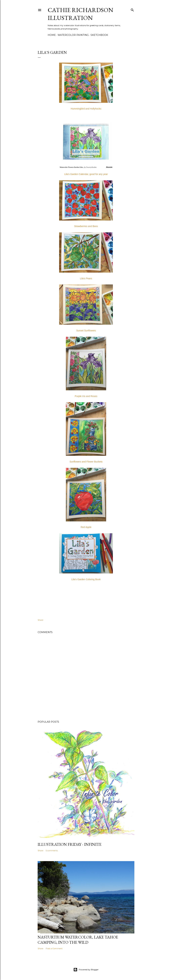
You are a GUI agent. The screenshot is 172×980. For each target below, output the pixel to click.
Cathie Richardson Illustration (80, 14)
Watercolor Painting (73, 35)
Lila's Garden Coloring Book (86, 579)
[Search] (132, 9)
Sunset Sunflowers (86, 331)
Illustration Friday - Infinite (70, 844)
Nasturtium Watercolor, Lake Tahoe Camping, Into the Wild (78, 940)
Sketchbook (99, 35)
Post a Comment (54, 948)
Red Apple (86, 527)
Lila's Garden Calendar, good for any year (86, 174)
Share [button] (40, 620)
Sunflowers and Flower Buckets (86, 462)
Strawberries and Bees (86, 226)
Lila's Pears (86, 278)
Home (52, 35)
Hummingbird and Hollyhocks (86, 109)
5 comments (52, 850)
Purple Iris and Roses (86, 396)
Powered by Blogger (86, 970)
